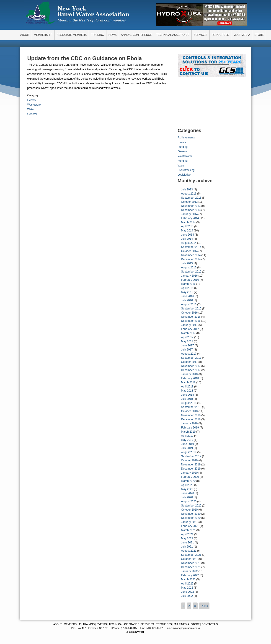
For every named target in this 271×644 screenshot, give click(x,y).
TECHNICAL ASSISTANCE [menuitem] (173, 35)
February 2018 (190, 378)
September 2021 (191, 555)
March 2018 (188, 382)
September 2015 (191, 272)
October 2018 (190, 411)
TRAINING (89, 624)
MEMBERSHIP (72, 624)
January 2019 (190, 423)
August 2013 (189, 194)
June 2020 (188, 493)
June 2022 (188, 592)
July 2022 (187, 596)
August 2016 (189, 304)
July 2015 (187, 263)
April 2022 (187, 584)
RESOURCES (164, 624)
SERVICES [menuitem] (201, 35)
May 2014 (187, 231)
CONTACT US (210, 624)
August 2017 (189, 354)
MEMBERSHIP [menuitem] (43, 35)
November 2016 (191, 317)
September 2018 (191, 407)
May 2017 (187, 341)
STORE (195, 624)
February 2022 (190, 575)
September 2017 (191, 358)
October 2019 (190, 460)
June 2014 (188, 235)
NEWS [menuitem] (113, 35)
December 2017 (191, 370)
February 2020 (190, 477)
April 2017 (187, 337)
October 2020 (190, 510)
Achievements (186, 138)
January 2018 (190, 374)
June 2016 (188, 296)
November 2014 (191, 255)
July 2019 (187, 448)
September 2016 (191, 309)
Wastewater (35, 105)
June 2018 (188, 395)
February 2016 (190, 280)
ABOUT (58, 624)
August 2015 (189, 267)
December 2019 (191, 469)
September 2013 (191, 198)
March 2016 (188, 284)
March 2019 (188, 432)
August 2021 (189, 551)
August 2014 (189, 243)
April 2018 (187, 387)
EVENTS (102, 624)
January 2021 (190, 522)
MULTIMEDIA (181, 624)
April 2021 (187, 534)
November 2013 (191, 206)
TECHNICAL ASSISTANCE (124, 624)
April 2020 (187, 485)
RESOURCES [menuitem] (220, 35)
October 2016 (190, 313)
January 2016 (190, 276)
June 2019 (188, 444)
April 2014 (187, 226)
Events (32, 100)
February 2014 (190, 218)
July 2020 (187, 497)
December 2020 (191, 518)
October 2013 (190, 202)
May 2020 (187, 489)
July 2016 (187, 300)
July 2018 (187, 399)
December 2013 (191, 210)
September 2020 (191, 506)
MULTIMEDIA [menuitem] (242, 35)
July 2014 (187, 239)
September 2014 (191, 247)
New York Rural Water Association (77, 14)
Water (31, 109)
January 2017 (190, 325)
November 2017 (191, 366)
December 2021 (191, 567)
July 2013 (187, 190)
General (32, 114)
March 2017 (188, 333)
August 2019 (189, 452)
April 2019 (187, 436)
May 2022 (187, 588)
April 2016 (187, 288)
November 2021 (191, 563)
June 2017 (188, 345)
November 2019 (191, 465)
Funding (183, 147)
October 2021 (190, 559)
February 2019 (190, 428)
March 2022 (188, 579)
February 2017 (190, 329)
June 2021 (188, 543)
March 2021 (188, 530)
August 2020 (189, 501)
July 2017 (187, 350)
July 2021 (187, 547)
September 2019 (191, 456)
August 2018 (189, 403)
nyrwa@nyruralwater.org (186, 628)
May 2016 (187, 292)
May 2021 (187, 538)
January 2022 (190, 571)
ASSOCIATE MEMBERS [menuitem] (72, 35)
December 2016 (191, 321)
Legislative (184, 175)
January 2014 (190, 214)
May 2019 (187, 440)
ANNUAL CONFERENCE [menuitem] (137, 35)
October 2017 (190, 362)
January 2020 (190, 473)
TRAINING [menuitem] (97, 35)
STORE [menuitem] (259, 35)
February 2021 (190, 526)
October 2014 (190, 251)
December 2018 (191, 419)
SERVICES (148, 624)
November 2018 (191, 415)
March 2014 (188, 222)
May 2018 (187, 391)
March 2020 (188, 481)
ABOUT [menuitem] (25, 35)
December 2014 (191, 259)
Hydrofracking (186, 170)
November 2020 (191, 514)
